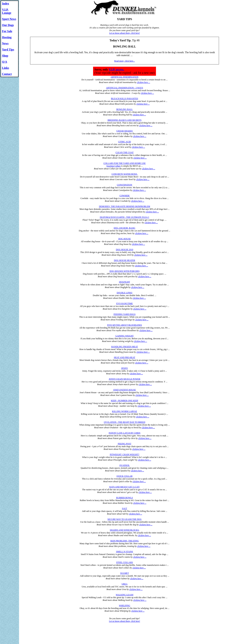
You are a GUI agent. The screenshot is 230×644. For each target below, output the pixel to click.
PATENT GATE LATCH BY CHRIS (125, 433)
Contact (7, 74)
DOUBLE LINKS (125, 293)
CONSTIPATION (125, 185)
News (5, 43)
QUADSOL (124, 465)
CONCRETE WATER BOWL (125, 174)
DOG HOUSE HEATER (125, 260)
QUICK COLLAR (125, 476)
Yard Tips (8, 50)
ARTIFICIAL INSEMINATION (125, 77)
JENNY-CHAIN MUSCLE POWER (124, 379)
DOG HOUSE (125, 239)
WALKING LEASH (125, 595)
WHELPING (125, 606)
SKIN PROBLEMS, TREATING (125, 541)
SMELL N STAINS (125, 552)
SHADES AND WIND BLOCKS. (125, 530)
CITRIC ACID (124, 142)
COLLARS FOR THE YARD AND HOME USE (125, 163)
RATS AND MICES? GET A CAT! (125, 487)
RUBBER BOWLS (124, 498)
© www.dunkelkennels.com (71, 626)
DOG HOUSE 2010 (125, 250)
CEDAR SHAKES (125, 131)
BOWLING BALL (125, 109)
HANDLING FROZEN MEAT (125, 347)
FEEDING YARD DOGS (125, 314)
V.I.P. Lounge (7, 11)
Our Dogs (8, 25)
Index (5, 4)
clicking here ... (143, 82)
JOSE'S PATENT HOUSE (125, 390)
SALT (125, 508)
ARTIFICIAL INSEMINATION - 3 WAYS (125, 88)
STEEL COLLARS (124, 562)
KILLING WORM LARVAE (124, 411)
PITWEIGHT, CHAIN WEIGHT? (125, 455)
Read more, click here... (125, 61)
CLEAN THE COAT (125, 152)
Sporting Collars (113, 166)
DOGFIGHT (124, 282)
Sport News (9, 19)
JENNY (125, 368)
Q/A (4, 62)
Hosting (7, 37)
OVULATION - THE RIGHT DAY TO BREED (125, 422)
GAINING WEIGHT (124, 336)
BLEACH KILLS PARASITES (125, 99)
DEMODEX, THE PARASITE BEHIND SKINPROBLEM (125, 206)
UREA (125, 584)
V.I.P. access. (116, 69)
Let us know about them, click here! (125, 33)
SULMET (125, 573)
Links (5, 68)
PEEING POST (124, 444)
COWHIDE (125, 196)
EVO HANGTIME (125, 303)
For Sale (7, 31)
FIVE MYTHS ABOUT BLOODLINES (124, 325)
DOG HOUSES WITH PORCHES (125, 271)
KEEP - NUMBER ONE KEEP (125, 401)
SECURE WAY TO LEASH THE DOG (125, 519)
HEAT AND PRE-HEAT (125, 357)
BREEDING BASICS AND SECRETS (125, 120)
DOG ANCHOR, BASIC (125, 228)
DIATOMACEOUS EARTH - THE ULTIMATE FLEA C (124, 217)
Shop (5, 56)
